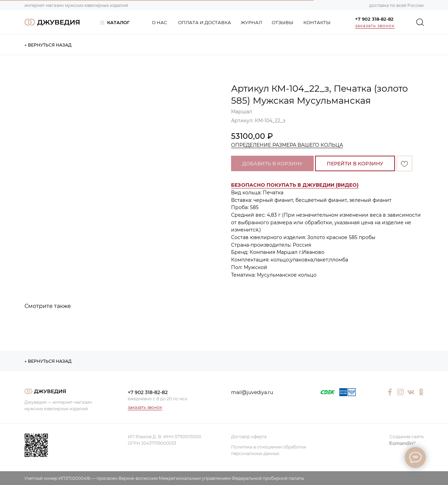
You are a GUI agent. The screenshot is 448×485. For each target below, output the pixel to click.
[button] (295, 185)
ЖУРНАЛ (251, 22)
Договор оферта (249, 437)
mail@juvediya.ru (252, 392)
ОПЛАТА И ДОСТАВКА (205, 22)
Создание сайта (407, 437)
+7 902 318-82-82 (374, 19)
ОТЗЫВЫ (283, 22)
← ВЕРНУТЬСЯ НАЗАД (48, 45)
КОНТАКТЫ (317, 22)
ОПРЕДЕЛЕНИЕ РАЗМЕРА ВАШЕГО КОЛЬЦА (287, 145)
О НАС (159, 22)
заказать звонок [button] (375, 26)
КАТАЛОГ (118, 22)
